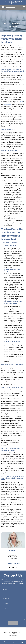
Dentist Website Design (13, 635)
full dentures (8, 105)
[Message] (13, 613)
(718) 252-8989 (13, 3)
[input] (13, 589)
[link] (8, 7)
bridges (21, 101)
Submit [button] (13, 623)
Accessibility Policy (13, 634)
